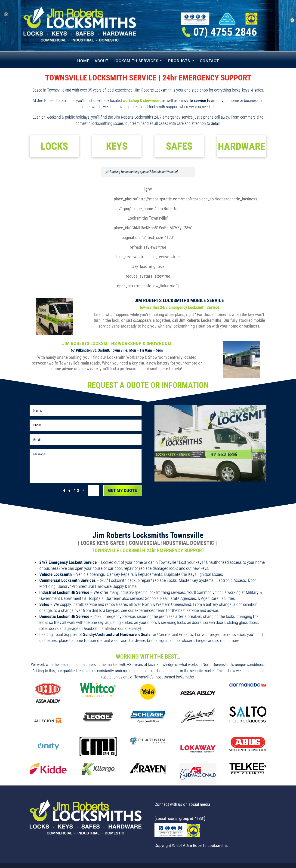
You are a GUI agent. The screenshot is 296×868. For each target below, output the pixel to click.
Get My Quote (122, 490)
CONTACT (209, 61)
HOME (83, 61)
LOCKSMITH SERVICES (136, 61)
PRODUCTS (179, 61)
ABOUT (102, 61)
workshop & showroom (142, 100)
